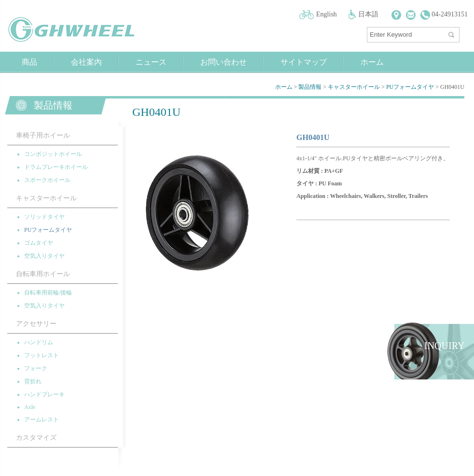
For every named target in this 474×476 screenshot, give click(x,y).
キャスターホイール (354, 87)
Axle (30, 407)
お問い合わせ (223, 62)
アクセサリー (36, 324)
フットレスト (42, 355)
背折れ (33, 381)
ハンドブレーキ (44, 394)
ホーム (372, 62)
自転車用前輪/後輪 (48, 293)
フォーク (36, 368)
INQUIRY (444, 346)
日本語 (368, 14)
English (327, 14)
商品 (29, 62)
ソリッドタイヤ (44, 217)
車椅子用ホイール (43, 135)
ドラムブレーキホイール (56, 167)
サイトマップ (304, 62)
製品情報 (310, 87)
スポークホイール (47, 180)
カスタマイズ (36, 438)
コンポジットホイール (53, 154)
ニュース (151, 62)
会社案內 (86, 62)
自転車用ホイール (43, 274)
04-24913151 (444, 14)
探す (453, 33)
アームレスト (42, 420)
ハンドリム (39, 342)
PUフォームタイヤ (410, 87)
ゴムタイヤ (39, 243)
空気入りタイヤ (44, 256)
